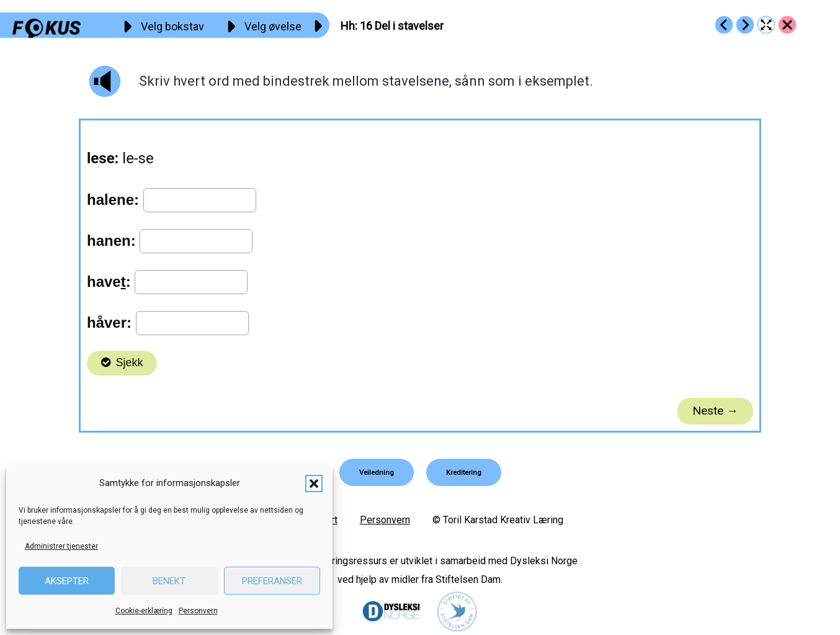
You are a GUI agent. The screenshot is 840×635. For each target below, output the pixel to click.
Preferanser (272, 581)
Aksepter (67, 581)
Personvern (198, 611)
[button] (314, 484)
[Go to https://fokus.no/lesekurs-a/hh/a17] (745, 25)
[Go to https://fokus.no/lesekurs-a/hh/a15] (724, 25)
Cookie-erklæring (144, 611)
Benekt (169, 581)
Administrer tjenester (61, 546)
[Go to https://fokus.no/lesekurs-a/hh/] (787, 25)
